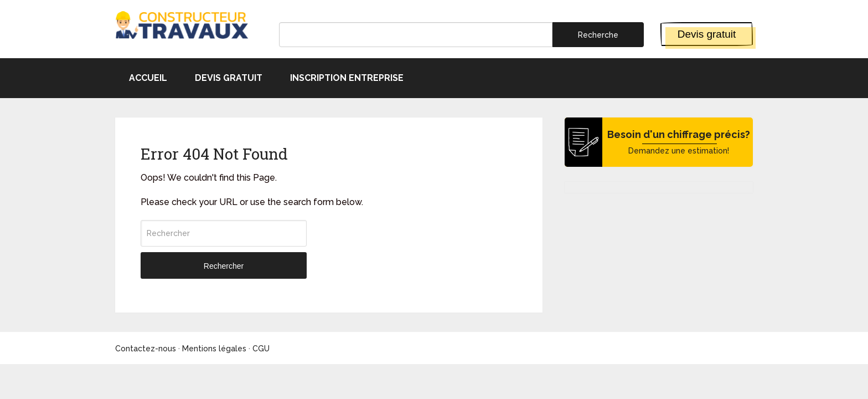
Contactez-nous (146, 349)
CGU (261, 349)
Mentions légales (214, 349)
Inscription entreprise (347, 78)
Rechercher (224, 266)
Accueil (148, 78)
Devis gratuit (707, 34)
